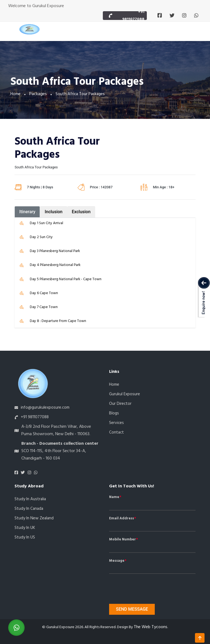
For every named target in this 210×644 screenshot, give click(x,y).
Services (116, 423)
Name (114, 497)
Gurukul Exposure (125, 394)
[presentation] (140, 586)
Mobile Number (122, 540)
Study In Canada (29, 509)
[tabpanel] (105, 273)
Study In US (25, 537)
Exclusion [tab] (81, 212)
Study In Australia (30, 499)
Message (117, 561)
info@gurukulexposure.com (45, 408)
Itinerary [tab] (27, 212)
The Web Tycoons (151, 627)
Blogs (114, 413)
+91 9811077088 (133, 16)
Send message (132, 609)
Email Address (122, 519)
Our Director (120, 404)
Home (15, 94)
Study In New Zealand (34, 518)
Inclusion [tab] (53, 212)
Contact (116, 432)
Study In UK (25, 528)
